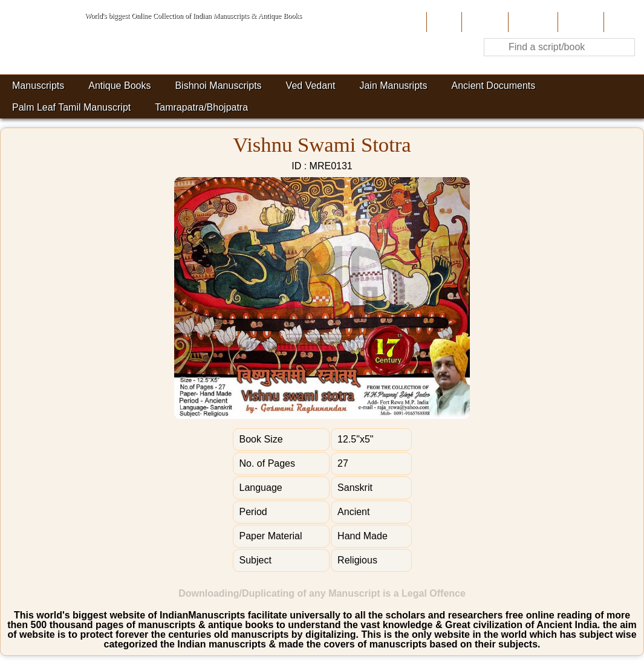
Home (443, 22)
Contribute (532, 22)
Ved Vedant (311, 86)
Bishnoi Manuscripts (218, 86)
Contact (623, 22)
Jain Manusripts (393, 86)
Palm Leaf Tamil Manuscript (71, 107)
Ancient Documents (494, 86)
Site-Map (579, 22)
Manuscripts (38, 86)
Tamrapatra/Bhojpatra (201, 107)
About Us (483, 22)
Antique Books (119, 86)
